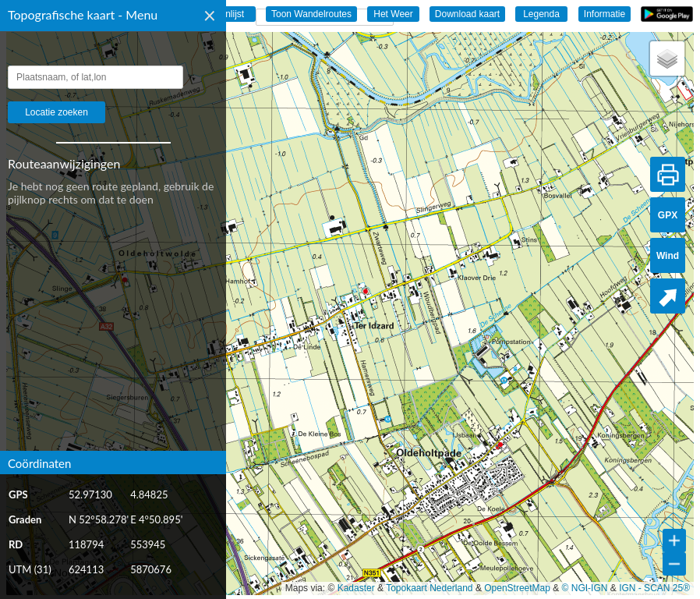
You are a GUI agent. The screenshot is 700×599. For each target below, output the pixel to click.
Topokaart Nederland (429, 588)
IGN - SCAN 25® (654, 588)
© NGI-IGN (585, 588)
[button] (667, 58)
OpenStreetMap (517, 588)
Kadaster (356, 588)
